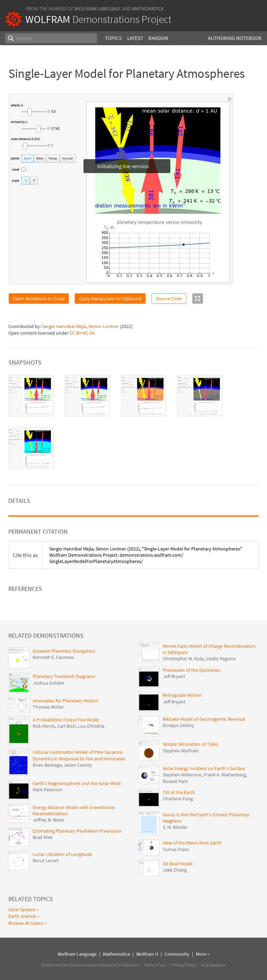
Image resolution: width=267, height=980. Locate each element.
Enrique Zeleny (178, 725)
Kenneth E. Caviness (53, 657)
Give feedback (213, 965)
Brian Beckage (47, 765)
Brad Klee (43, 837)
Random (158, 38)
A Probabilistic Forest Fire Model (66, 720)
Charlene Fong (178, 799)
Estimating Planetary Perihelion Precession (77, 831)
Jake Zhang (175, 870)
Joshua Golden (48, 683)
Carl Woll (66, 726)
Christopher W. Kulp (183, 659)
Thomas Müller (48, 707)
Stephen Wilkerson (182, 775)
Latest (135, 38)
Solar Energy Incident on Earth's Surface (204, 768)
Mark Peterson (48, 790)
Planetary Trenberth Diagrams (64, 676)
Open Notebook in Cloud (39, 299)
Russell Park (175, 781)
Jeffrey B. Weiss (48, 820)
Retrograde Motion (182, 695)
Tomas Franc (176, 849)
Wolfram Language (98, 9)
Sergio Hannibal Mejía (64, 326)
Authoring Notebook (235, 38)
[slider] (34, 112)
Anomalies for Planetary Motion (66, 701)
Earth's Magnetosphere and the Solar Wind (77, 783)
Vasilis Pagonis (221, 659)
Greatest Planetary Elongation (64, 651)
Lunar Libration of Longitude (62, 854)
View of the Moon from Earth (192, 843)
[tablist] (133, 422)
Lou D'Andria (91, 726)
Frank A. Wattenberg (225, 775)
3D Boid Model (178, 864)
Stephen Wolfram (181, 751)
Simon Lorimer (104, 326)
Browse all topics (26, 923)
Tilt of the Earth (179, 792)
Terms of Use (155, 965)
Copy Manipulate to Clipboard (110, 299)
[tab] (31, 396)
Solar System (22, 909)
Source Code (169, 299)
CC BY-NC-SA (82, 333)
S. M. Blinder (175, 827)
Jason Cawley (78, 765)
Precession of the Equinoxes (192, 670)
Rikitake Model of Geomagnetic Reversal (204, 719)
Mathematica (148, 9)
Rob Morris (44, 726)
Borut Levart (46, 860)
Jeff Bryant (174, 676)
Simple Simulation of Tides (190, 744)
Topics (113, 38)
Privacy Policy (184, 965)
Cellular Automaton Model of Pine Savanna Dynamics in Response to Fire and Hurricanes (79, 755)
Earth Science (22, 916)
